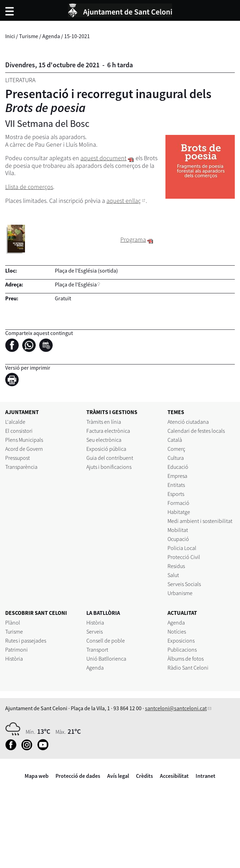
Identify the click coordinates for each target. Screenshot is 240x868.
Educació (178, 467)
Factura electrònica (108, 431)
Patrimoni (16, 650)
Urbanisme (180, 593)
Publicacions (182, 650)
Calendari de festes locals (196, 431)
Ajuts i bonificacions (109, 467)
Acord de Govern (24, 449)
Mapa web (37, 776)
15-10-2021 (77, 36)
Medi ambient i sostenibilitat (200, 521)
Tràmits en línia (104, 422)
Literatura (20, 80)
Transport (97, 650)
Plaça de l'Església (76, 284)
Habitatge (179, 512)
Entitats (176, 485)
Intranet (205, 776)
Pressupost (18, 458)
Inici (10, 36)
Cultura (176, 458)
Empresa (177, 476)
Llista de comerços (29, 187)
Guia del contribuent (110, 458)
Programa (133, 239)
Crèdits (144, 776)
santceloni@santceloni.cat (176, 708)
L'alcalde (15, 422)
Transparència (21, 467)
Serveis (95, 631)
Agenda (51, 36)
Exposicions (181, 641)
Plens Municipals (24, 440)
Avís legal (118, 776)
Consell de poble (106, 641)
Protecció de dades (78, 776)
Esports (176, 494)
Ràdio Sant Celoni (188, 668)
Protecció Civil (184, 557)
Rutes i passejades (26, 641)
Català (175, 440)
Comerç (176, 449)
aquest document (104, 158)
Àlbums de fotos (186, 659)
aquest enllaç (124, 201)
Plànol (13, 622)
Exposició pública (106, 449)
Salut (173, 575)
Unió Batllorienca (106, 659)
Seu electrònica (104, 440)
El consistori (19, 431)
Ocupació (178, 539)
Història (14, 659)
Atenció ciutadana (188, 422)
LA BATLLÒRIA (103, 613)
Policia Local (182, 548)
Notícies (177, 631)
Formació (178, 503)
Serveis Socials (184, 584)
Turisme (29, 36)
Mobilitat (178, 530)
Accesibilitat (174, 776)
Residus (176, 566)
